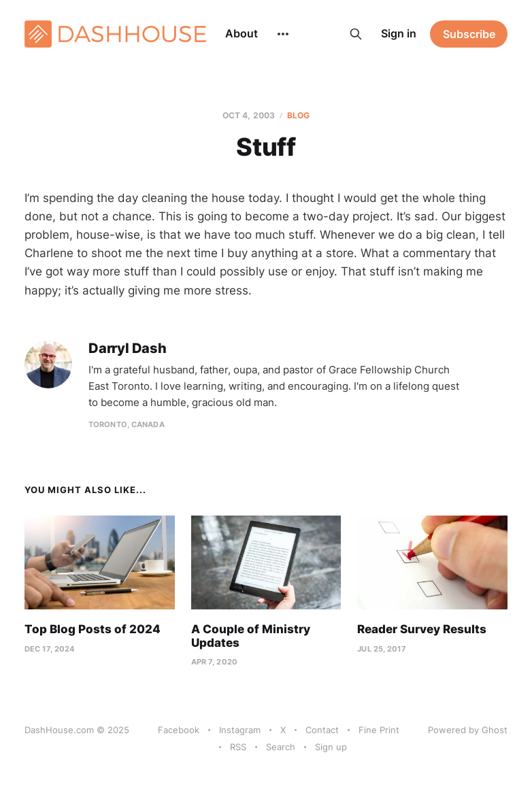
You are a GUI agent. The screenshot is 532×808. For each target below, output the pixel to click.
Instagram (240, 730)
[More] (283, 34)
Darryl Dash (128, 349)
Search (281, 747)
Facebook (179, 730)
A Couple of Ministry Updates (251, 636)
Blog (298, 115)
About (242, 33)
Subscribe (469, 34)
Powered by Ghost (468, 730)
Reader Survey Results (422, 629)
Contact (322, 730)
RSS (238, 747)
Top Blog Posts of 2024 (93, 629)
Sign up (331, 747)
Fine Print (379, 730)
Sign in (399, 33)
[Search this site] (356, 34)
